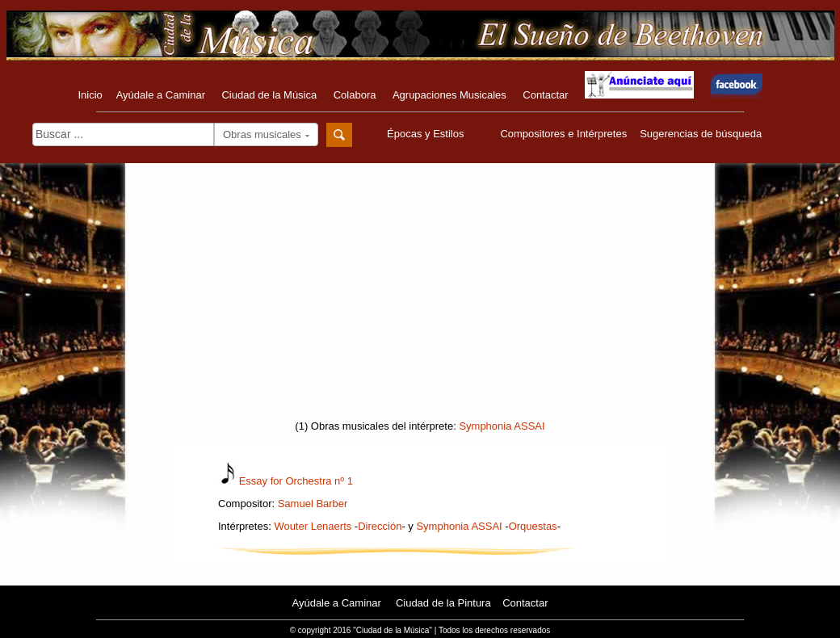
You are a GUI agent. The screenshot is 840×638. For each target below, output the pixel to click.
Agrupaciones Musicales (449, 95)
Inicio (90, 95)
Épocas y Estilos (427, 134)
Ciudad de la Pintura (443, 603)
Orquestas (533, 526)
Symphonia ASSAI (502, 426)
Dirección (380, 526)
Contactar (545, 95)
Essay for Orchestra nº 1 (296, 481)
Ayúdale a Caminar (161, 95)
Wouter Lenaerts (313, 526)
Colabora (355, 95)
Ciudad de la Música (269, 95)
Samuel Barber (313, 504)
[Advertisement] (420, 296)
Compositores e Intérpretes (563, 134)
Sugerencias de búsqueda (701, 134)
